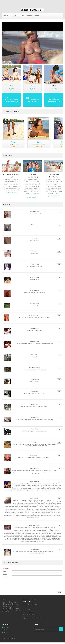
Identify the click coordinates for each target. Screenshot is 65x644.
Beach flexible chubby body (30, 604)
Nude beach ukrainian (29, 607)
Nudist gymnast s (27, 609)
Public (21, 16)
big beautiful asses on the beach (11, 606)
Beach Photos (11, 638)
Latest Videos (7, 155)
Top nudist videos (12, 111)
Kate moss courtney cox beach (31, 614)
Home (6, 16)
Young (38, 16)
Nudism (29, 16)
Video (13, 16)
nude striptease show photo (10, 603)
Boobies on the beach (29, 612)
